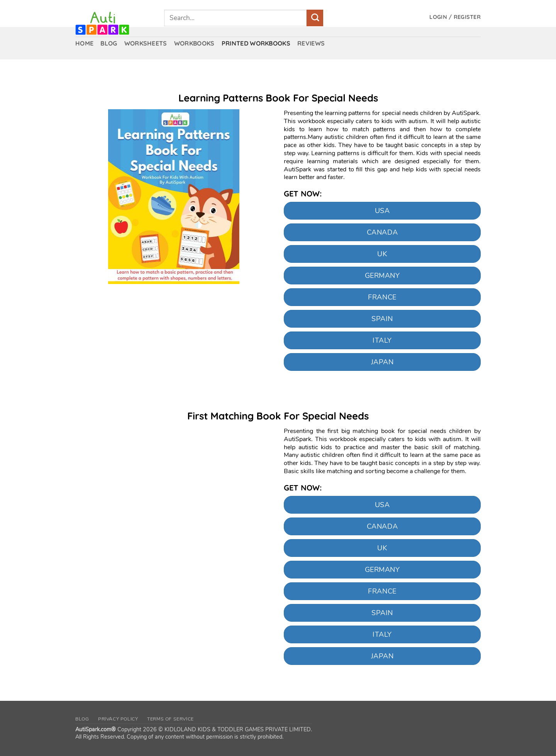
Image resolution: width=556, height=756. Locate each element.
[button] (455, 17)
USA (382, 211)
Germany (382, 276)
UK (382, 254)
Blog (82, 719)
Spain (382, 319)
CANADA (382, 232)
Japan (382, 362)
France (382, 297)
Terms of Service (170, 719)
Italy (382, 340)
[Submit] (315, 18)
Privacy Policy (118, 719)
